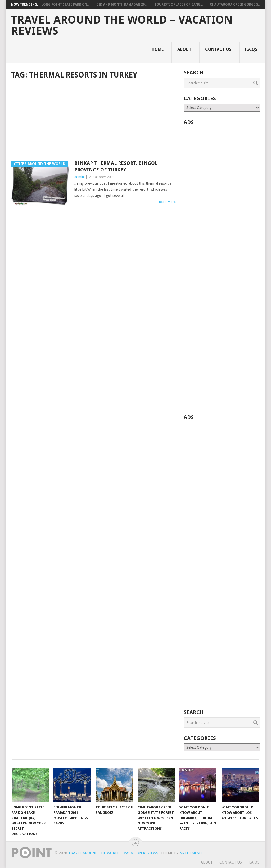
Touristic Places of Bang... (179, 4)
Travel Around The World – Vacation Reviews (122, 25)
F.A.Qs (251, 49)
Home (158, 49)
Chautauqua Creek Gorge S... (235, 4)
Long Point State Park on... (65, 4)
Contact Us (218, 49)
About (184, 49)
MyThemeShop (193, 853)
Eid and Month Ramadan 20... (122, 4)
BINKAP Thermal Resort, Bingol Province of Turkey (116, 166)
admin (79, 177)
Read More (167, 202)
